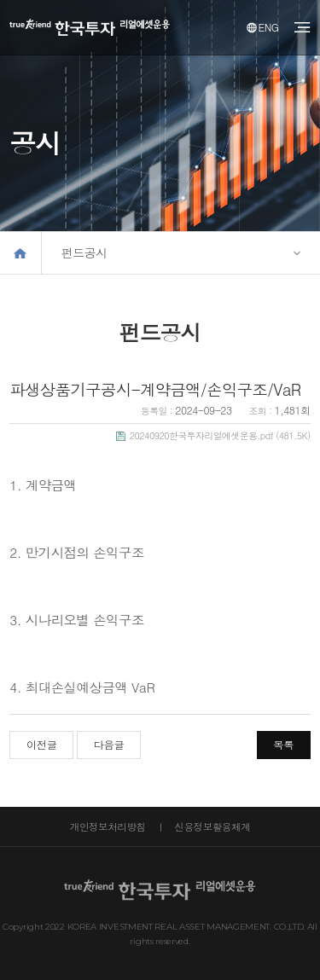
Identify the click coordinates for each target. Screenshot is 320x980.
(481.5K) (213, 435)
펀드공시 (84, 252)
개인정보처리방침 (108, 826)
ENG (263, 27)
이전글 (42, 744)
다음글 (109, 744)
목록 (283, 744)
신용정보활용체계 (212, 826)
